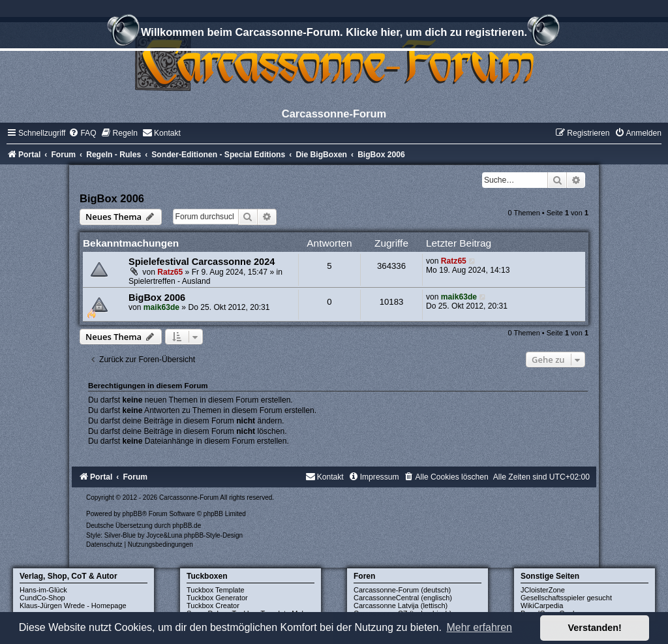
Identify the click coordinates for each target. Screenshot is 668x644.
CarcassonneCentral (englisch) (403, 598)
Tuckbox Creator (213, 606)
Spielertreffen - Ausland (170, 281)
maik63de (161, 307)
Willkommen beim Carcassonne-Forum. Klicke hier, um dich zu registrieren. (334, 34)
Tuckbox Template (216, 590)
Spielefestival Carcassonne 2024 (202, 262)
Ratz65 (170, 272)
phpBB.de (187, 526)
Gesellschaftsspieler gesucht (566, 598)
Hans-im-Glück (43, 590)
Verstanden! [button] (595, 628)
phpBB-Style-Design (213, 535)
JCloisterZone (543, 590)
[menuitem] (82, 133)
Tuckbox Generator (217, 598)
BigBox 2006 (112, 198)
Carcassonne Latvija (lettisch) (401, 606)
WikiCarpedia (542, 606)
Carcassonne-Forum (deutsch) (402, 590)
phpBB (132, 514)
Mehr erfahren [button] (479, 627)
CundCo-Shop (42, 598)
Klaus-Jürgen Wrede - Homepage (73, 606)
